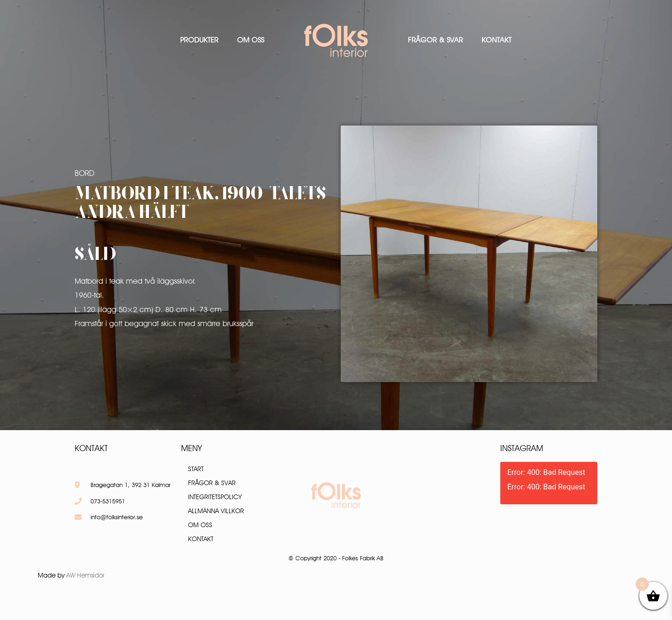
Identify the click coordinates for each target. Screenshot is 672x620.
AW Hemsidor (85, 575)
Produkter (199, 40)
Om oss (251, 40)
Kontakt (497, 40)
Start (196, 469)
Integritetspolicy (215, 497)
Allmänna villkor (216, 511)
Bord (84, 173)
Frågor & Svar (435, 40)
